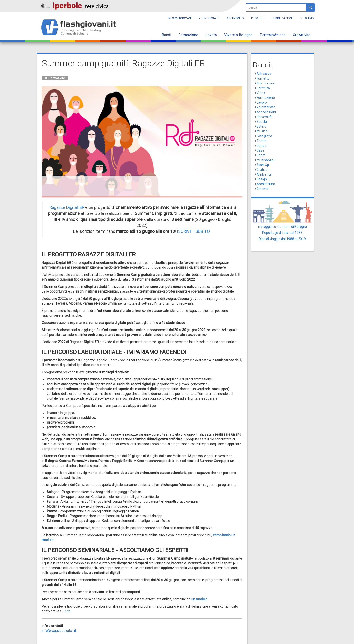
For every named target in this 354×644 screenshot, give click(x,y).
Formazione (188, 35)
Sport (261, 155)
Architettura (266, 184)
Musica (262, 131)
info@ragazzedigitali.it (59, 631)
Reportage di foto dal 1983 (282, 233)
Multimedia (265, 160)
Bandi (166, 35)
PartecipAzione (273, 35)
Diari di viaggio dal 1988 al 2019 (282, 239)
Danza (261, 146)
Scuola (262, 122)
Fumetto (263, 78)
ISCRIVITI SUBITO (193, 231)
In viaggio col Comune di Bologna (282, 227)
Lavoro (211, 35)
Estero (261, 126)
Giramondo (235, 18)
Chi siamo (307, 18)
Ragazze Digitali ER (67, 207)
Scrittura (263, 88)
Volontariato (266, 107)
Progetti (258, 18)
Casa (260, 150)
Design (262, 179)
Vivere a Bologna (238, 35)
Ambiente (264, 174)
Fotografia (264, 136)
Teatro (262, 141)
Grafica (262, 170)
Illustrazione (266, 83)
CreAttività (302, 35)
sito (68, 611)
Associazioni (266, 112)
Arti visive (264, 74)
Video (261, 93)
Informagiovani (180, 18)
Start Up (263, 165)
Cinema (262, 189)
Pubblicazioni (282, 18)
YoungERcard (209, 18)
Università (264, 117)
